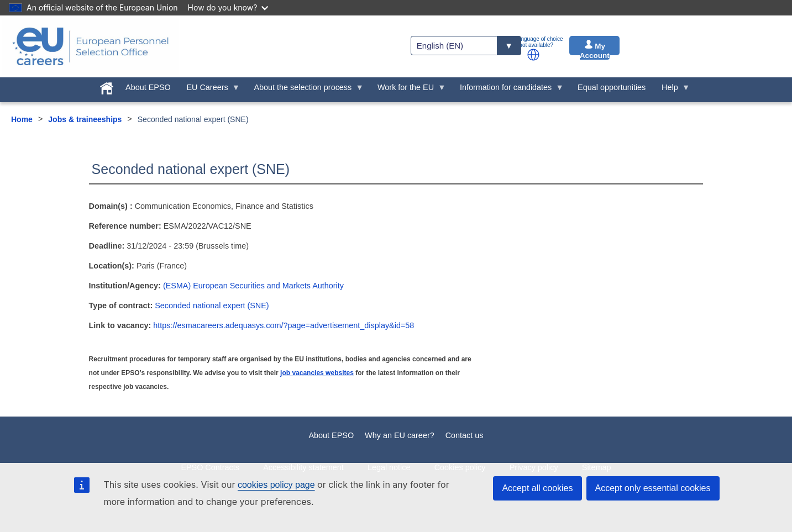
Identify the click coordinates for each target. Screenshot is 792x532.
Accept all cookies (537, 488)
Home (22, 119)
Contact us (465, 435)
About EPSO (332, 435)
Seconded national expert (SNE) (212, 305)
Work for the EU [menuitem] (408, 90)
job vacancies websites (317, 373)
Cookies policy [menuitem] (460, 467)
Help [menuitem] (672, 90)
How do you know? (228, 7)
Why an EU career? (400, 435)
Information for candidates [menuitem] (508, 90)
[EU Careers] (91, 46)
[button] (533, 55)
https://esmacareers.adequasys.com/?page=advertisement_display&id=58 (284, 325)
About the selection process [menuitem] (305, 90)
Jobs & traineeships (85, 119)
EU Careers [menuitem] (209, 90)
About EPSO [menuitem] (148, 87)
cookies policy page (276, 485)
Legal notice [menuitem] (389, 467)
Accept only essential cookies (653, 488)
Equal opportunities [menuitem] (612, 87)
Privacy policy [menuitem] (534, 467)
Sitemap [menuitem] (597, 467)
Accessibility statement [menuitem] (303, 467)
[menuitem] (107, 86)
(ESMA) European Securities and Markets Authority (253, 286)
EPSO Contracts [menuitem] (210, 467)
